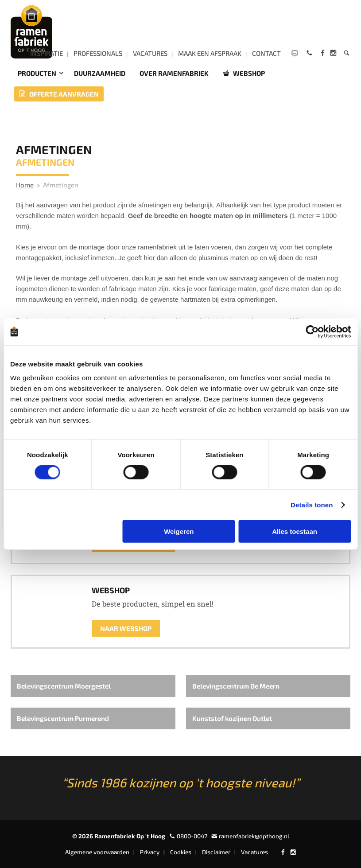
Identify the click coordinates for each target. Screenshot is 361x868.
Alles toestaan (295, 531)
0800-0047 (192, 836)
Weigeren (179, 531)
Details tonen (312, 504)
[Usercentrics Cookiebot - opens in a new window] (312, 331)
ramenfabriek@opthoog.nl (254, 836)
